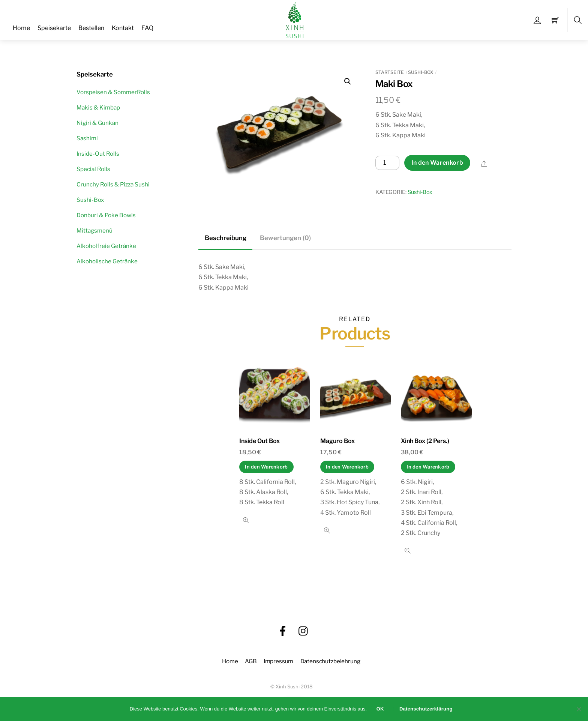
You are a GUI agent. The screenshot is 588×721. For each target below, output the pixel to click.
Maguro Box (337, 441)
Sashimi (87, 138)
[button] (348, 81)
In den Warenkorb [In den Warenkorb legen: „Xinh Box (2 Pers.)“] (428, 467)
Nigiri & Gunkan (97, 123)
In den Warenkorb (437, 163)
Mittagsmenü (94, 231)
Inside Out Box (259, 441)
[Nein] (579, 709)
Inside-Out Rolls (98, 154)
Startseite (390, 72)
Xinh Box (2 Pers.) (425, 441)
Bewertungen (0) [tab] (285, 238)
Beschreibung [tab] (226, 238)
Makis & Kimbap (98, 107)
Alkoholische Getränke (107, 261)
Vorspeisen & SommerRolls (113, 92)
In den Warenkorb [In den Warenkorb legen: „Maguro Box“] (347, 467)
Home (21, 28)
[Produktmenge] (387, 163)
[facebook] (283, 631)
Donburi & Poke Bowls (106, 215)
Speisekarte (54, 28)
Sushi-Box (421, 72)
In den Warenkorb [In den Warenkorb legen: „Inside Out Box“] (266, 467)
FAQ (147, 28)
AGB (251, 661)
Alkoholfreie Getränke (106, 246)
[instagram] (304, 631)
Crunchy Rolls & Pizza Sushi (113, 184)
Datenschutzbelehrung (330, 661)
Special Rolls (93, 169)
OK (380, 709)
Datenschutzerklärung (426, 709)
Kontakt (123, 28)
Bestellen (91, 28)
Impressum (279, 661)
